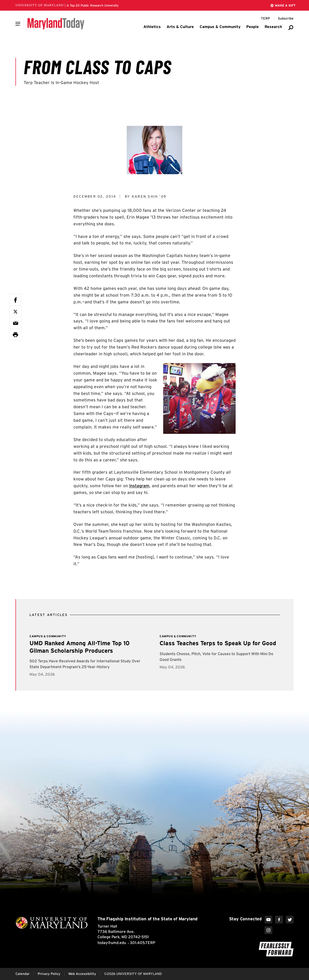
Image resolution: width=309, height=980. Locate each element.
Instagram (139, 486)
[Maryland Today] (56, 24)
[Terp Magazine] (265, 19)
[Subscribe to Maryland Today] (286, 19)
